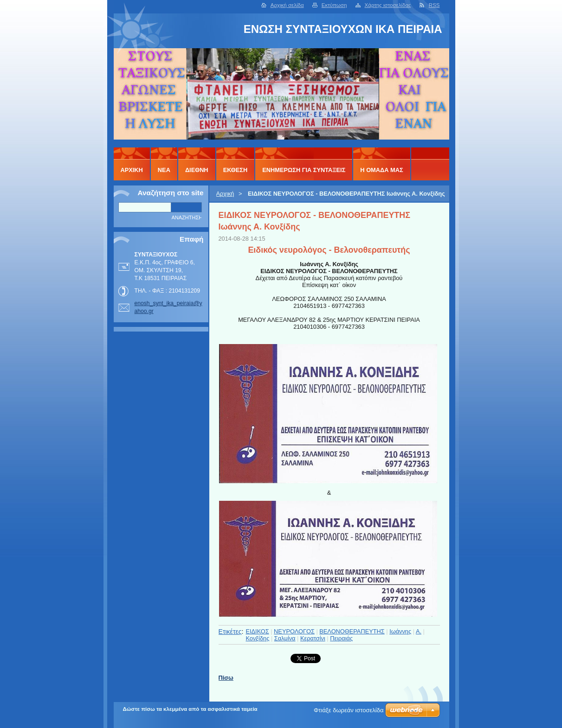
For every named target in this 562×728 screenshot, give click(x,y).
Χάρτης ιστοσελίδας (388, 5)
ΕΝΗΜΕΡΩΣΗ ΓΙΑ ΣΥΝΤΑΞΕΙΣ (304, 170)
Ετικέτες (230, 632)
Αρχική (225, 194)
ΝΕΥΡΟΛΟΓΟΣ (294, 631)
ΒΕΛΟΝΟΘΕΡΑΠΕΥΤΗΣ (352, 631)
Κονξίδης (257, 638)
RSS (434, 5)
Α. (419, 631)
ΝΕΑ (164, 170)
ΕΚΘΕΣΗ (236, 170)
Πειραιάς (341, 638)
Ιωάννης (400, 631)
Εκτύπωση (334, 5)
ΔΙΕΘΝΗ (197, 170)
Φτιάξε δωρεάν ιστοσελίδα (349, 710)
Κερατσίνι (313, 638)
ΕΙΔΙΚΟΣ (257, 631)
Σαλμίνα (285, 638)
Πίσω (226, 678)
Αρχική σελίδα (287, 5)
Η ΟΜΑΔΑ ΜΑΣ (381, 170)
